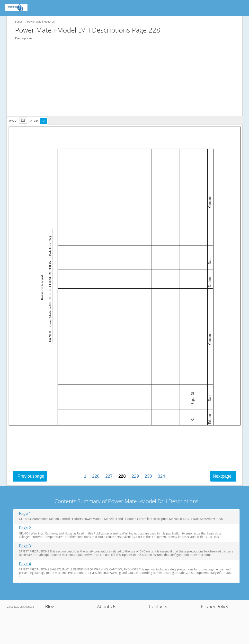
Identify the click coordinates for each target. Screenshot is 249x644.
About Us (107, 606)
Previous (31, 476)
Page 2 (25, 528)
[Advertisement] (127, 82)
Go (44, 121)
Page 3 (25, 546)
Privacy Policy (215, 606)
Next (222, 476)
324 (161, 476)
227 (109, 476)
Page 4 (25, 564)
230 (148, 476)
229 (135, 476)
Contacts (158, 606)
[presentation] (28, 120)
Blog (50, 606)
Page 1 (25, 513)
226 (96, 476)
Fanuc (19, 22)
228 (122, 476)
